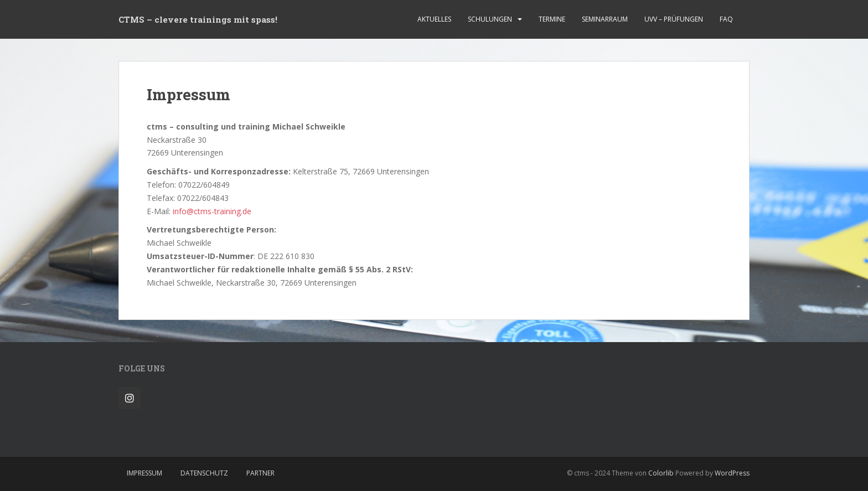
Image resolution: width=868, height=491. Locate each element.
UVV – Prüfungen (674, 19)
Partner (260, 473)
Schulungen (490, 19)
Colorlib (661, 473)
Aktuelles (434, 19)
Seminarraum (605, 19)
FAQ (726, 19)
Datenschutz (204, 473)
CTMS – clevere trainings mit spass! (198, 19)
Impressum (144, 473)
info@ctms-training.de (212, 211)
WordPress (732, 473)
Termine (552, 19)
